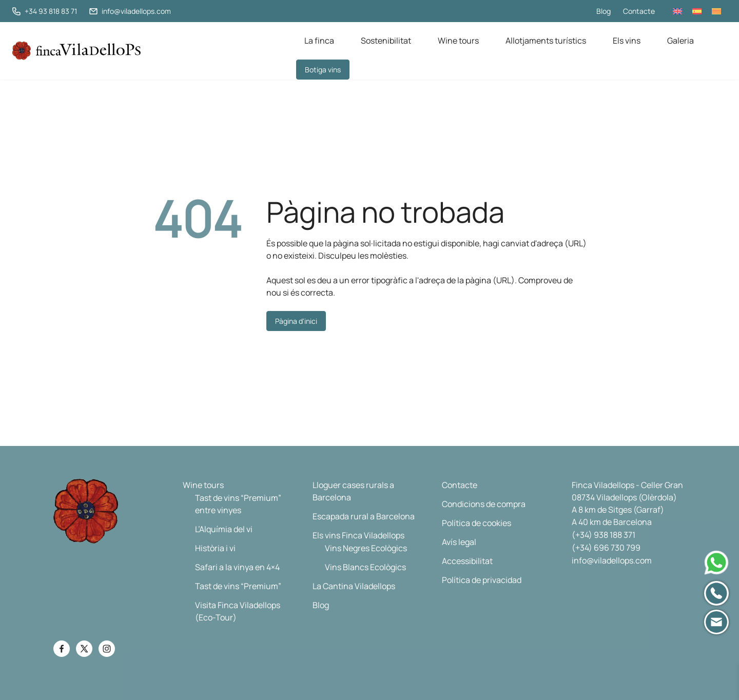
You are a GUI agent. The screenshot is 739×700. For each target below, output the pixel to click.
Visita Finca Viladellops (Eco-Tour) (238, 611)
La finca (319, 41)
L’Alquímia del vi (224, 529)
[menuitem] (677, 11)
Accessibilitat (467, 561)
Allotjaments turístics (546, 41)
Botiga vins (323, 70)
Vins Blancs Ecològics (365, 567)
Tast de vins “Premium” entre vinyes (238, 504)
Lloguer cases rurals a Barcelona (353, 491)
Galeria (680, 41)
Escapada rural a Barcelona (364, 516)
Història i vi (215, 548)
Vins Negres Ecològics (366, 548)
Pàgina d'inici (296, 321)
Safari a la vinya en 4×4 (237, 567)
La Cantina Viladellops (354, 586)
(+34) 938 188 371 (604, 535)
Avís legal (459, 542)
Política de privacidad (482, 580)
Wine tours (458, 41)
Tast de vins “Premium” (238, 586)
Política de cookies (477, 523)
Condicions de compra (484, 504)
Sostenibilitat (386, 41)
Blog (604, 11)
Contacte (639, 11)
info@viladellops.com (612, 560)
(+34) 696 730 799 (606, 548)
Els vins (627, 41)
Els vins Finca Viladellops (358, 535)
